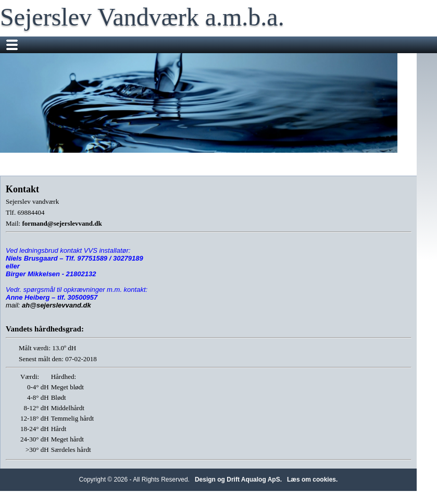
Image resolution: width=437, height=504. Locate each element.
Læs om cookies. (312, 480)
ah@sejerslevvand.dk (57, 305)
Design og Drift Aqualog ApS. (238, 480)
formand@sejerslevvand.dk (62, 223)
